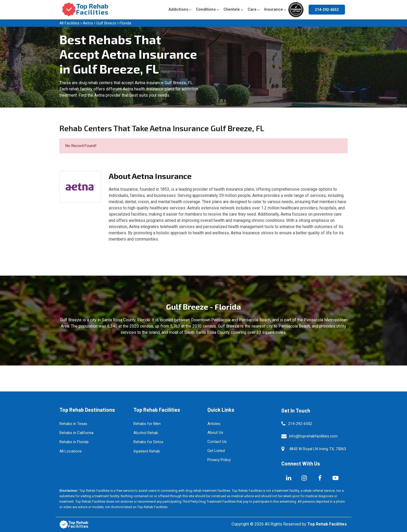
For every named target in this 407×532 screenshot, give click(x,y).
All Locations (71, 451)
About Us (215, 433)
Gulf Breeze (106, 23)
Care (252, 9)
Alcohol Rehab (146, 433)
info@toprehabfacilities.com (313, 436)
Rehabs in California (76, 433)
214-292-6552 (327, 10)
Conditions (206, 9)
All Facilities (69, 23)
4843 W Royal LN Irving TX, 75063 (318, 449)
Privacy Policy (219, 460)
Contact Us (217, 442)
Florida (125, 23)
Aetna (88, 23)
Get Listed (216, 451)
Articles (214, 424)
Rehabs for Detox (148, 442)
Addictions (178, 9)
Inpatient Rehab (147, 451)
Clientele (232, 9)
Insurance (274, 9)
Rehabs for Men (147, 424)
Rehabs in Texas (73, 424)
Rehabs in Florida (74, 442)
